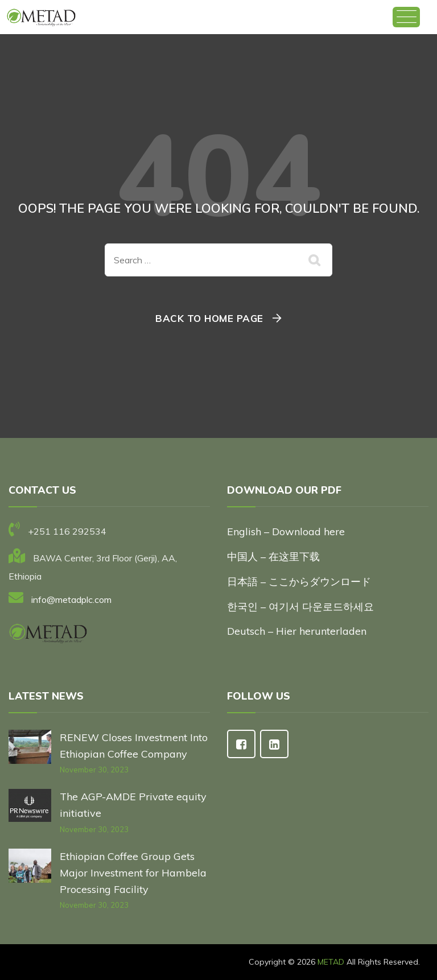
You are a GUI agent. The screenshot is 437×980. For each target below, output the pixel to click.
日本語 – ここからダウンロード (299, 582)
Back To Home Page (209, 318)
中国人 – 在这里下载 (273, 557)
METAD (331, 962)
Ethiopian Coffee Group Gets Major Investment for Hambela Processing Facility (133, 873)
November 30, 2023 (94, 770)
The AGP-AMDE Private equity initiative (133, 805)
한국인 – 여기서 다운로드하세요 (300, 607)
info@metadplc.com (71, 599)
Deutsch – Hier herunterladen (297, 631)
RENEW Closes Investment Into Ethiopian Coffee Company (134, 746)
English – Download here (287, 532)
